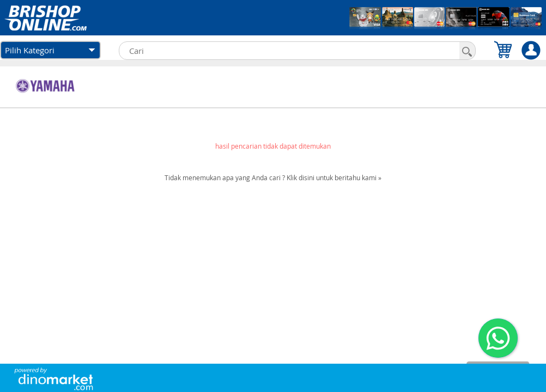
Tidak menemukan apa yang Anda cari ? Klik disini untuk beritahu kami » (273, 177)
